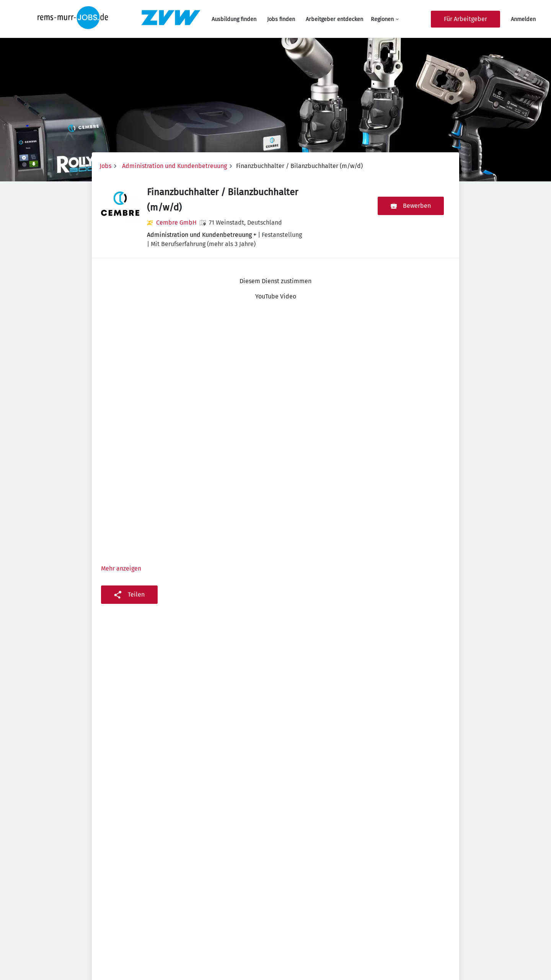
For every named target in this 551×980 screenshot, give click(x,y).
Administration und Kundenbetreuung (174, 166)
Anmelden (523, 19)
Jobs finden (281, 19)
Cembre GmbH (176, 223)
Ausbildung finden (234, 19)
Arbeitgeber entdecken (334, 19)
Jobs (105, 166)
